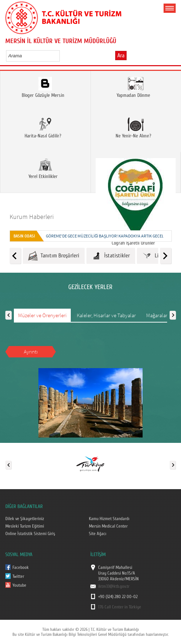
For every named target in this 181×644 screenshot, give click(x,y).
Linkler (156, 256)
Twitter (18, 576)
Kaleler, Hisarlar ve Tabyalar (106, 315)
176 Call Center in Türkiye (120, 607)
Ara (121, 56)
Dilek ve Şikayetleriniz (25, 519)
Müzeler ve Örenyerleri (42, 315)
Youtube (19, 585)
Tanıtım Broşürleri (54, 256)
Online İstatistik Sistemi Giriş (30, 534)
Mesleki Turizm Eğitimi (25, 526)
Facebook (21, 567)
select (62, 56)
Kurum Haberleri (32, 217)
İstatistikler (111, 256)
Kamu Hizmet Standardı (109, 519)
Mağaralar (157, 315)
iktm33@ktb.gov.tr (114, 586)
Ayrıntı (31, 352)
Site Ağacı (98, 534)
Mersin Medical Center (108, 526)
